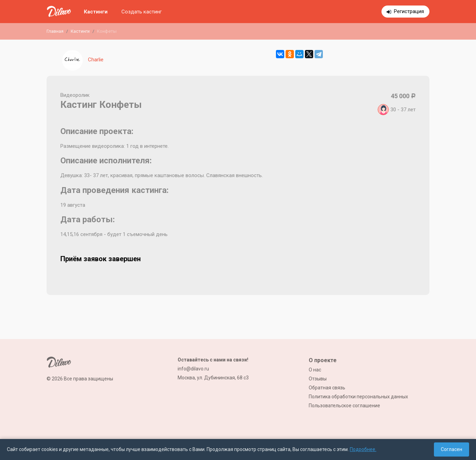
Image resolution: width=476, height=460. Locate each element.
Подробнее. (363, 449)
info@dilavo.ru (193, 369)
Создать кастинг (142, 12)
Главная (55, 31)
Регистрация (409, 11)
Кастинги (96, 12)
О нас (315, 370)
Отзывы (318, 379)
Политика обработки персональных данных (358, 397)
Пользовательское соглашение (344, 406)
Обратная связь (327, 388)
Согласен (452, 449)
